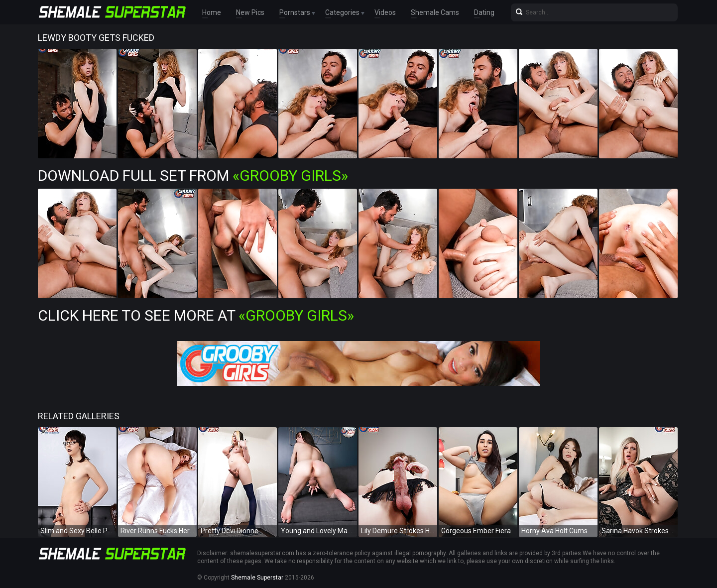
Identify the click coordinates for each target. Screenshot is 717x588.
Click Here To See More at (196, 315)
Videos (385, 12)
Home (212, 12)
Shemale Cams (435, 12)
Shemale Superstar (257, 578)
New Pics (250, 12)
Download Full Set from (193, 176)
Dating (484, 12)
